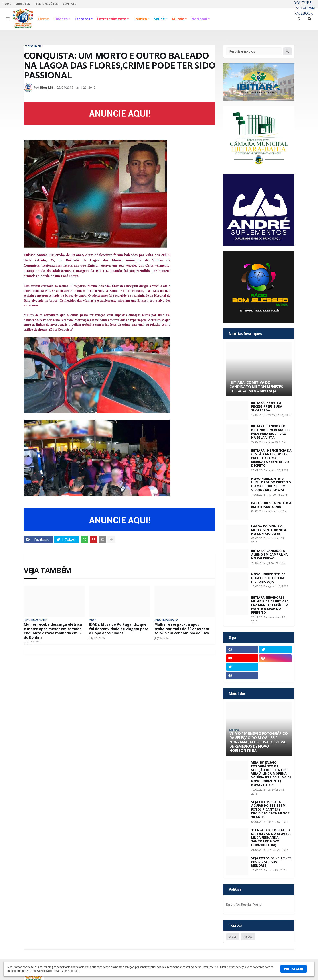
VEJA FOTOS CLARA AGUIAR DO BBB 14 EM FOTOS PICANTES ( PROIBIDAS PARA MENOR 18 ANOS (270, 810)
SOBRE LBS (23, 4)
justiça (248, 937)
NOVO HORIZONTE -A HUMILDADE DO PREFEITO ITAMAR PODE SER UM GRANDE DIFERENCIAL (271, 484)
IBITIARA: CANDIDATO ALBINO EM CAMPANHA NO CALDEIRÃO (269, 555)
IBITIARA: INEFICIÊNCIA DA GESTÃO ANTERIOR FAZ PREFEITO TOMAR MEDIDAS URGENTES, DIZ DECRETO (271, 458)
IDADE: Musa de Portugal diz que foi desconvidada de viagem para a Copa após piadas (119, 629)
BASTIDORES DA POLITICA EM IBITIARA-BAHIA (271, 505)
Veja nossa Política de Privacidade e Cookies (53, 971)
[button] (8, 19)
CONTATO (70, 4)
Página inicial (33, 46)
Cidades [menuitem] (61, 19)
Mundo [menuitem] (178, 19)
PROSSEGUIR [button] (294, 969)
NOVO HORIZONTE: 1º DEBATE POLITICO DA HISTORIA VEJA (268, 578)
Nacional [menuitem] (199, 19)
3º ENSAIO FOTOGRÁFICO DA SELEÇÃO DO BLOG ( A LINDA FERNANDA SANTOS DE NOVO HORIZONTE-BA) (271, 838)
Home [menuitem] (44, 19)
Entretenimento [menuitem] (112, 19)
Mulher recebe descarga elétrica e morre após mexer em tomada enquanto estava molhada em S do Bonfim (53, 631)
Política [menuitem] (140, 19)
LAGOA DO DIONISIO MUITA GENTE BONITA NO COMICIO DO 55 (269, 530)
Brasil (233, 937)
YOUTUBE (303, 3)
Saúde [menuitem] (159, 19)
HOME (7, 4)
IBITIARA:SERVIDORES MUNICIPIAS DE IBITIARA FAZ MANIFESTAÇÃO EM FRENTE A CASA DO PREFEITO (270, 605)
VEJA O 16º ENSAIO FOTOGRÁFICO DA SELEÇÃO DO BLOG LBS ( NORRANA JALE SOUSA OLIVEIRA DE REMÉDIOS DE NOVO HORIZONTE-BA (259, 742)
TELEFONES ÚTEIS (46, 4)
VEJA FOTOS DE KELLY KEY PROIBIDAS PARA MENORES (271, 862)
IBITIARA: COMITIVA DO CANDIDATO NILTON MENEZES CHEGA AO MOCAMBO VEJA (256, 387)
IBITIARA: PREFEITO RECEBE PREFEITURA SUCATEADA (267, 406)
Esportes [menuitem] (82, 19)
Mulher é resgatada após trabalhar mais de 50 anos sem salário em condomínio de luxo (182, 629)
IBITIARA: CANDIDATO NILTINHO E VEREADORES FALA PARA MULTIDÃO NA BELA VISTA (271, 432)
